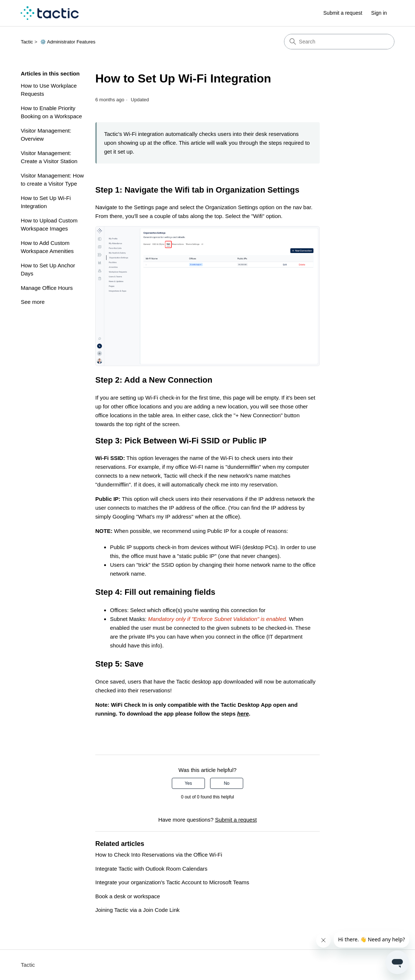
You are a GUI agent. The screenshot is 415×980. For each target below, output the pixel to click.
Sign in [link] (379, 13)
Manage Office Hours (47, 288)
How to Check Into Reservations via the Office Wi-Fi (159, 855)
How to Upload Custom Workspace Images (49, 225)
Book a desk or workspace (128, 896)
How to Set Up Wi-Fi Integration (46, 202)
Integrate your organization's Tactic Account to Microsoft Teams (172, 882)
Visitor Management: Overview (46, 135)
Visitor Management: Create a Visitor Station (49, 157)
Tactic (27, 42)
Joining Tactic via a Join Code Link (137, 910)
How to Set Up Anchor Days (48, 270)
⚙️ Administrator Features (68, 42)
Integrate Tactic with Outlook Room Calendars (151, 869)
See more (33, 302)
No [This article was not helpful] (226, 783)
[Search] (339, 42)
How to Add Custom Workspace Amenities (47, 247)
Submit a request (343, 13)
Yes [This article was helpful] (188, 783)
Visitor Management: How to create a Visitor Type (52, 180)
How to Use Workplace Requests (49, 90)
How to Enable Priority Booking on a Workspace (51, 112)
